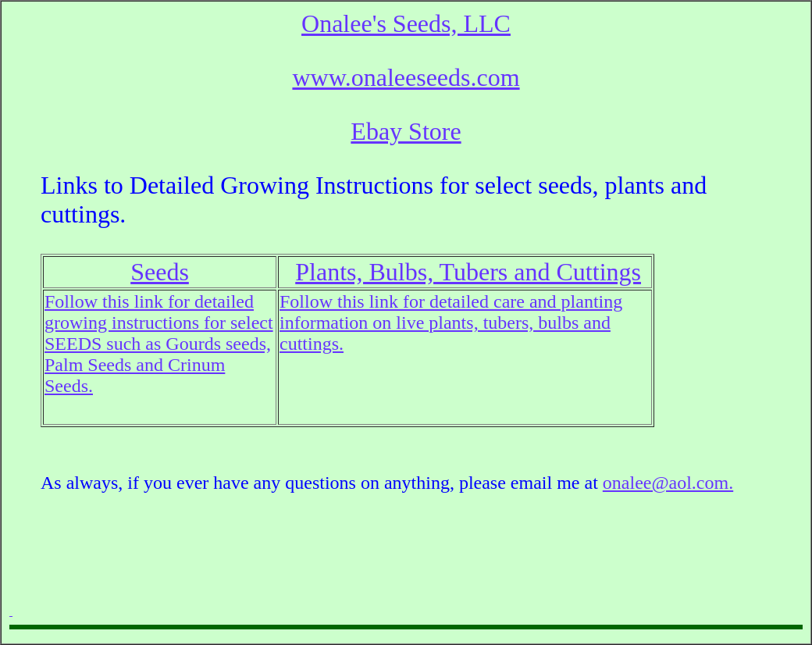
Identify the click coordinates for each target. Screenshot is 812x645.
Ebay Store (406, 131)
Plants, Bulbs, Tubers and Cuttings (468, 272)
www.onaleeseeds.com (406, 77)
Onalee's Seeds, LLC (406, 23)
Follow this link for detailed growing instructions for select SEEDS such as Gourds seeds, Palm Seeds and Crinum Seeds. (159, 344)
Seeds (160, 272)
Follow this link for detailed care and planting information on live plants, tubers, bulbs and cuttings (451, 322)
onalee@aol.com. (668, 483)
